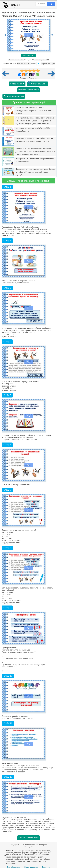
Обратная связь (31, 867)
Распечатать (29, 56)
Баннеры (46, 867)
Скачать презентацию (14, 96)
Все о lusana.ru (14, 867)
